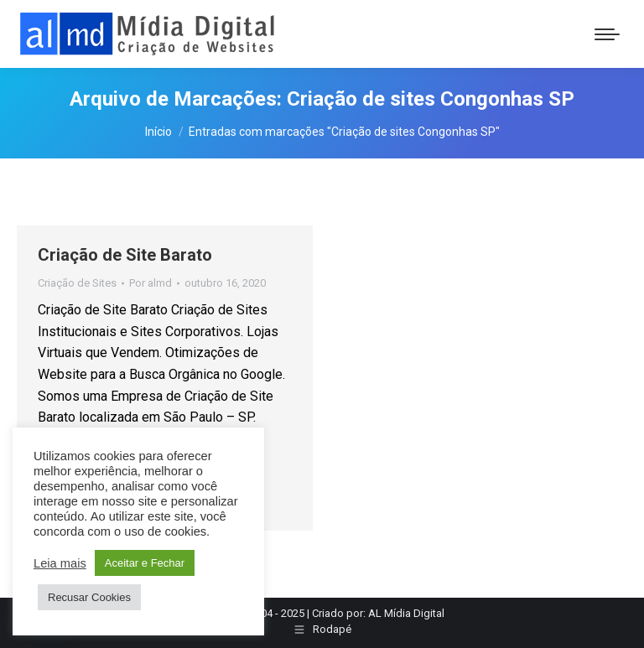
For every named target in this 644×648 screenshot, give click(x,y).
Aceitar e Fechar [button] (145, 563)
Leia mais (60, 563)
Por (151, 283)
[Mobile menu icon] (607, 34)
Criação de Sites (77, 283)
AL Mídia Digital (406, 613)
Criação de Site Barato (125, 255)
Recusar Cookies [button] (89, 597)
